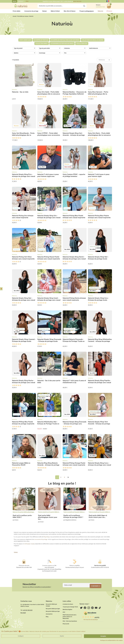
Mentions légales (67, 615)
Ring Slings (47, 538)
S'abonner (97, 589)
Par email (23, 618)
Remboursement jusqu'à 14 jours (75, 569)
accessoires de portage (41, 541)
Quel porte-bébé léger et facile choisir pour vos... (98, 518)
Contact (21, 1)
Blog (15, 1)
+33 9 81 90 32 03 (28, 615)
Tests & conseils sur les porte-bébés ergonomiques (52, 514)
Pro (27, 1)
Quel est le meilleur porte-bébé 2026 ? (22, 518)
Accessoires (49, 619)
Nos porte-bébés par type (53, 617)
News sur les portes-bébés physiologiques (24, 514)
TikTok (16, 554)
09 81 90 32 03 (77, 1)
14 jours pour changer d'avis (70, 612)
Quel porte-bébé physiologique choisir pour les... (48, 519)
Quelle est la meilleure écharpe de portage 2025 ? (73, 518)
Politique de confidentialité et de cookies (111, 640)
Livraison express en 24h (49, 567)
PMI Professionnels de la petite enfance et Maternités (69, 622)
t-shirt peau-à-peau (29, 545)
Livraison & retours (68, 609)
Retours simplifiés (75, 567)
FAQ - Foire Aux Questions (70, 626)
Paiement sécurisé (24, 567)
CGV (64, 617)
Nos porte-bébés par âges (53, 614)
